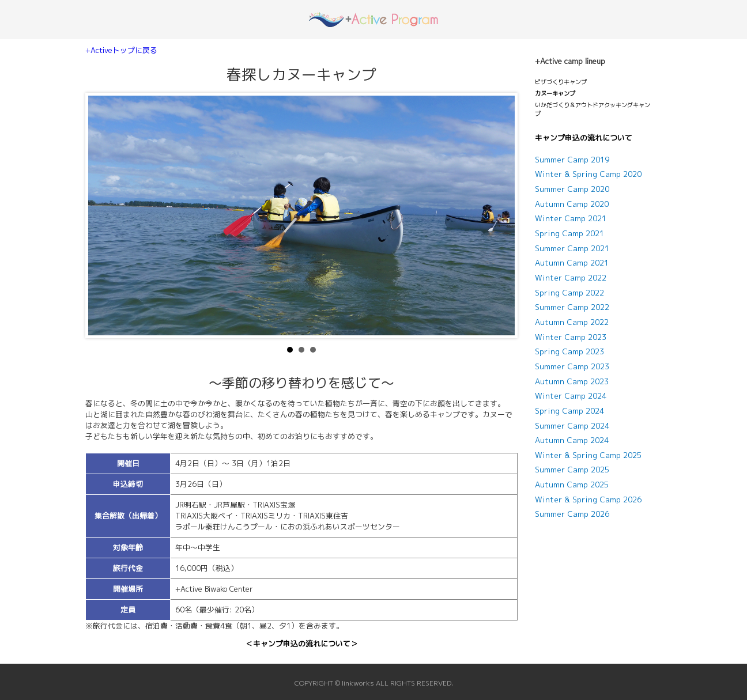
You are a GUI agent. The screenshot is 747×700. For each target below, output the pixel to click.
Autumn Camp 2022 (572, 322)
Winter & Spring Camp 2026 (588, 500)
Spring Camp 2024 (569, 411)
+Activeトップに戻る (121, 50)
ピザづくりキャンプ (561, 82)
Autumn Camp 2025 (572, 485)
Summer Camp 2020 (572, 189)
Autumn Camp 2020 (572, 204)
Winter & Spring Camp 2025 (588, 455)
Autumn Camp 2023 (572, 381)
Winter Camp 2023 (571, 337)
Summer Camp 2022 (572, 307)
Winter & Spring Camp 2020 (588, 174)
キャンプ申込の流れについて (584, 138)
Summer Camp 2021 (572, 248)
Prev (103, 215)
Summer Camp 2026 (572, 514)
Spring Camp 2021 (569, 233)
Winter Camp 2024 (571, 396)
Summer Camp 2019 (572, 160)
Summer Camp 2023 (572, 366)
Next (500, 215)
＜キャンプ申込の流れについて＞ (302, 644)
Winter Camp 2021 (571, 218)
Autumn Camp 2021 (572, 263)
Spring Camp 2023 (569, 351)
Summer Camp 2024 (572, 426)
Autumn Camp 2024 (572, 440)
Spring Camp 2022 (569, 293)
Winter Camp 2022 (571, 278)
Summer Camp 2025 (572, 470)
